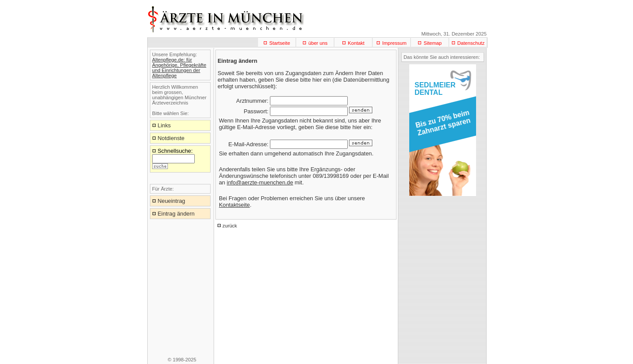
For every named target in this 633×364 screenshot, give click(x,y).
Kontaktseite (234, 205)
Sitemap (433, 43)
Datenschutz (471, 43)
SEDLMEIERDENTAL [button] (435, 89)
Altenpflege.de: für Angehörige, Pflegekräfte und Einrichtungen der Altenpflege (179, 68)
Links (164, 125)
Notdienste (171, 138)
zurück (230, 226)
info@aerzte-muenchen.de (260, 182)
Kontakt (356, 43)
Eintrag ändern (176, 214)
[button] (441, 126)
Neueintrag (172, 201)
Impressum (395, 43)
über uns (318, 43)
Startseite (280, 43)
